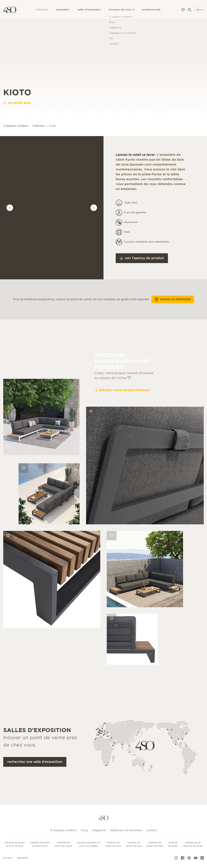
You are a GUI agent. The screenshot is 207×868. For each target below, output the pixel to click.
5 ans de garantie (135, 221)
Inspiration (63, 10)
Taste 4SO (131, 211)
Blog (85, 830)
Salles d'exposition (89, 10)
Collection (42, 10)
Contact (152, 830)
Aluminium (131, 231)
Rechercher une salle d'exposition (35, 770)
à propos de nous (121, 10)
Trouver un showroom (173, 308)
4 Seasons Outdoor (16, 126)
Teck (127, 240)
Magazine (99, 830)
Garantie (23, 858)
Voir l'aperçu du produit (142, 266)
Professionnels (151, 10)
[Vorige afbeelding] (10, 208)
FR (199, 10)
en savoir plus (17, 103)
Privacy (8, 858)
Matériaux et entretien (126, 830)
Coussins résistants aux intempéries (146, 250)
